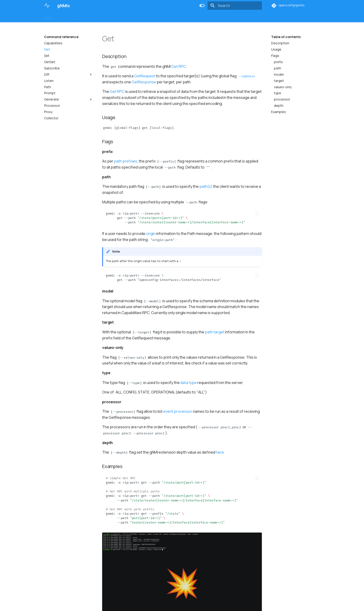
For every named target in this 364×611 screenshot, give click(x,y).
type (278, 93)
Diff (68, 75)
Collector (51, 118)
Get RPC (179, 66)
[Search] (235, 6)
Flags (275, 56)
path (278, 68)
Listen (49, 81)
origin (151, 234)
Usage (276, 49)
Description (280, 43)
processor (282, 99)
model (279, 75)
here (220, 452)
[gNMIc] (47, 6)
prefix (278, 62)
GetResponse (144, 82)
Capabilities (53, 43)
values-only (283, 87)
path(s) (206, 186)
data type (188, 383)
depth (279, 106)
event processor (178, 411)
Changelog (200, 17)
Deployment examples (168, 17)
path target (215, 332)
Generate (68, 99)
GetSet (50, 62)
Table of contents (286, 37)
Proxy (48, 112)
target (279, 81)
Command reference (128, 17)
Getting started (71, 17)
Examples (279, 112)
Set (47, 56)
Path (48, 87)
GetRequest (145, 76)
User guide (98, 17)
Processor (52, 106)
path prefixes (126, 161)
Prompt (50, 93)
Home (49, 17)
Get (47, 49)
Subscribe (52, 68)
